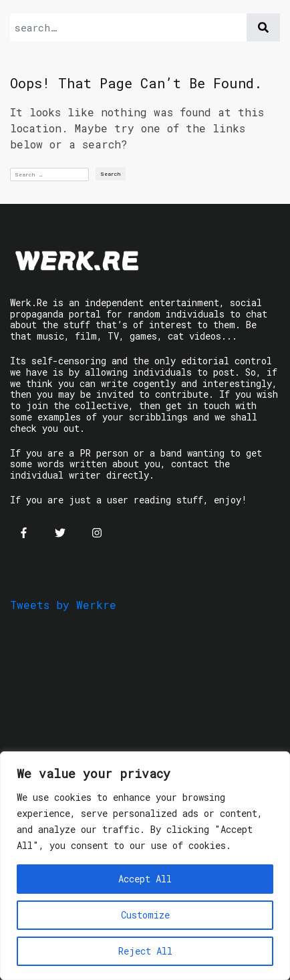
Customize (145, 915)
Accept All (145, 879)
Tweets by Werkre (63, 605)
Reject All (145, 951)
